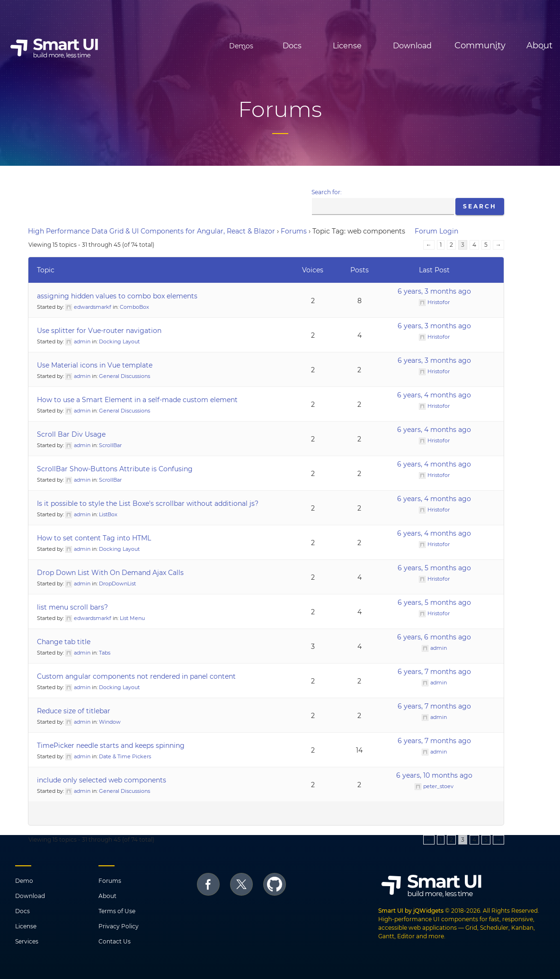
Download (372, 46)
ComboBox (134, 307)
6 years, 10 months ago (434, 775)
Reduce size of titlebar (74, 711)
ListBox (108, 514)
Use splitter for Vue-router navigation (99, 331)
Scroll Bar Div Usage (71, 434)
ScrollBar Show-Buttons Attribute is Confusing (115, 469)
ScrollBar (110, 445)
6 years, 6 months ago (434, 637)
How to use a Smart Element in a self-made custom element (137, 400)
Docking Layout (119, 341)
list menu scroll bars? (72, 607)
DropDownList (117, 584)
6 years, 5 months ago (434, 568)
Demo (24, 881)
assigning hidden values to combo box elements (117, 296)
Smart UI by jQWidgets (411, 911)
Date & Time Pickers (125, 756)
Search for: (327, 192)
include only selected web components (102, 780)
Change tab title (64, 642)
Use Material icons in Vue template (95, 365)
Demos (186, 46)
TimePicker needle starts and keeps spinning (111, 745)
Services (27, 941)
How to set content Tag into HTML (94, 538)
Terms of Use (117, 911)
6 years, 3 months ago (434, 291)
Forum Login (436, 231)
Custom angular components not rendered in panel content (136, 676)
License (307, 46)
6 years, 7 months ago (434, 672)
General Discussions (124, 376)
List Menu (132, 618)
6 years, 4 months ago (434, 395)
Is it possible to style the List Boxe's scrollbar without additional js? (148, 503)
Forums (294, 231)
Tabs (105, 653)
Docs (252, 46)
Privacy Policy (119, 926)
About (107, 896)
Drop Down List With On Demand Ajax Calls (110, 573)
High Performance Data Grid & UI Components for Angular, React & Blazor (151, 231)
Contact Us (115, 941)
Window (110, 722)
